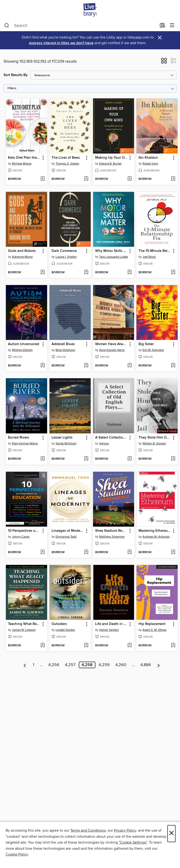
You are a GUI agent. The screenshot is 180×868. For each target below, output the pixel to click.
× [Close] (171, 834)
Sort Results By (16, 75)
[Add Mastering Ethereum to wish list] (173, 552)
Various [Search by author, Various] (104, 444)
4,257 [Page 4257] (70, 665)
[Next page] (159, 665)
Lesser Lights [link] (62, 438)
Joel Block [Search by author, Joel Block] (149, 257)
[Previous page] (25, 665)
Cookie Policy (17, 854)
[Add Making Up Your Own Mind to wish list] (129, 179)
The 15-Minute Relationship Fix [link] (155, 251)
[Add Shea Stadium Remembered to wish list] (129, 552)
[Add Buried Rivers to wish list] (43, 459)
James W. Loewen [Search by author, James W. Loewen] (24, 630)
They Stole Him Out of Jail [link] (155, 438)
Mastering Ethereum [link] (155, 531)
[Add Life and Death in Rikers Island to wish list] (129, 646)
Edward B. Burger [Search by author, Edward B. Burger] (110, 164)
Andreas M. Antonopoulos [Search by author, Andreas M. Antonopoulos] (158, 537)
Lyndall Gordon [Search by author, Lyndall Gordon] (65, 630)
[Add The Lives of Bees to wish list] (86, 179)
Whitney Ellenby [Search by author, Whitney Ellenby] (22, 350)
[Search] (7, 26)
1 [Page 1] (34, 665)
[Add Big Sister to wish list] (173, 366)
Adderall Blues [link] (63, 344)
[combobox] (81, 26)
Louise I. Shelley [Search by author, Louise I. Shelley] (66, 257)
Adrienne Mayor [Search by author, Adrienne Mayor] (22, 257)
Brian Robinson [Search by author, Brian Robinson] (65, 350)
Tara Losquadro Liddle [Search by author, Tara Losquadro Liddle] (114, 257)
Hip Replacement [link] (152, 624)
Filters (12, 88)
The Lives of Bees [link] (66, 158)
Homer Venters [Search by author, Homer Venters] (109, 630)
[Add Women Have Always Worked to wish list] (129, 366)
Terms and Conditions (88, 830)
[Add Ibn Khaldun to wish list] (173, 179)
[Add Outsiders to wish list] (86, 646)
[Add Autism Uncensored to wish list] (43, 366)
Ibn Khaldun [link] (148, 158)
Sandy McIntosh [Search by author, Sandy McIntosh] (66, 444)
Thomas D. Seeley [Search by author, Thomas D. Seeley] (67, 164)
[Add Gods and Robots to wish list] (43, 273)
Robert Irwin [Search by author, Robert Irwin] (150, 164)
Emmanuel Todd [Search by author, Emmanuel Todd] (66, 537)
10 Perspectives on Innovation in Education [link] (24, 531)
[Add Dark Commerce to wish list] (86, 273)
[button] (164, 62)
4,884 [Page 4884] (146, 665)
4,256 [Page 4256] (54, 665)
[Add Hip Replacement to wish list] (173, 646)
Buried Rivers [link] (19, 438)
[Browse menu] (172, 25)
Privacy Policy (125, 830)
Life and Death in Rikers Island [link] (111, 624)
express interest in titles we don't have (61, 43)
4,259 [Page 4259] (104, 665)
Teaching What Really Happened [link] (24, 624)
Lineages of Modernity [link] (68, 531)
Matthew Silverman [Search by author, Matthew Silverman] (112, 537)
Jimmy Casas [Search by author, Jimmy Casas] (21, 537)
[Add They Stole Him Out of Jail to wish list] (173, 459)
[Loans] (163, 26)
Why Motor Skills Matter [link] (111, 251)
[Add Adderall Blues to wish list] (86, 366)
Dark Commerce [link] (64, 251)
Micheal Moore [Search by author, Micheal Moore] (22, 164)
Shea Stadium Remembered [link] (111, 531)
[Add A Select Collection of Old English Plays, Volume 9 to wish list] (129, 459)
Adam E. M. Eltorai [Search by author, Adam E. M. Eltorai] (154, 630)
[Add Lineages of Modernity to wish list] (86, 552)
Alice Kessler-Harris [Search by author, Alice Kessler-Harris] (112, 350)
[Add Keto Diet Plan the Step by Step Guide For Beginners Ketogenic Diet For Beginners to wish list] (43, 179)
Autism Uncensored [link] (24, 344)
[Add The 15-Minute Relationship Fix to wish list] (173, 273)
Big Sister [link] (146, 344)
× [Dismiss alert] (160, 38)
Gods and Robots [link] (22, 251)
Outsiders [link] (59, 624)
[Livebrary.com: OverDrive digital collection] (90, 10)
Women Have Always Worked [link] (111, 344)
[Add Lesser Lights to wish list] (86, 459)
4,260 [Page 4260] (121, 665)
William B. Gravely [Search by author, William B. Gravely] (154, 444)
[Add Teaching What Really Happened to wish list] (43, 646)
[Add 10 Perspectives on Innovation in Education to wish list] (43, 552)
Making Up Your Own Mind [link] (111, 158)
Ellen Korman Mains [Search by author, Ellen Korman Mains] (25, 444)
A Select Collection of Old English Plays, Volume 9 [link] (111, 438)
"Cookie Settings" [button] (133, 842)
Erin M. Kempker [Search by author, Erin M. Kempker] (153, 350)
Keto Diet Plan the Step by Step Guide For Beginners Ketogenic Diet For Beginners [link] (24, 158)
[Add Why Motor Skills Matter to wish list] (129, 273)
